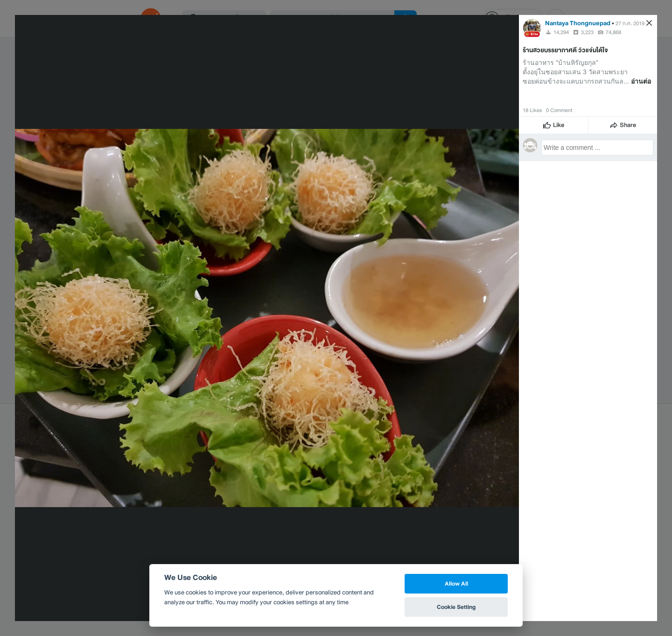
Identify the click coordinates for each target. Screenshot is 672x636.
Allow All (456, 583)
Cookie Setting (456, 607)
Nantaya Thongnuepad (578, 23)
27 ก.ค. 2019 (630, 23)
